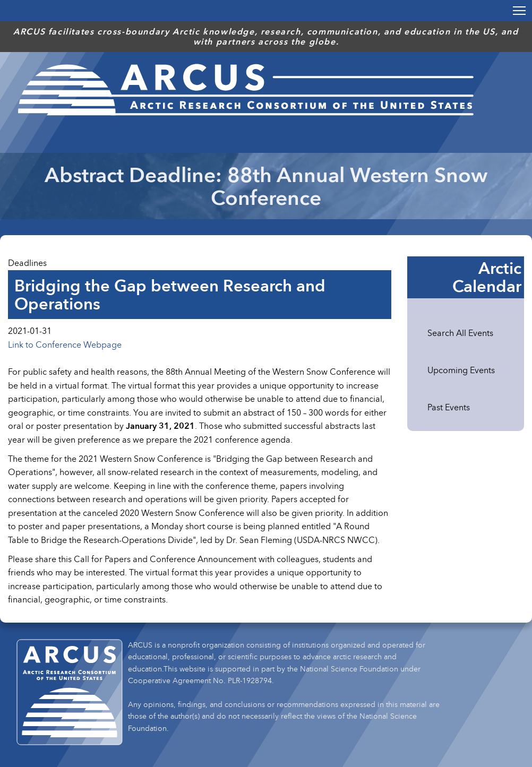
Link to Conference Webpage (65, 344)
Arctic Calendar (487, 277)
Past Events (449, 407)
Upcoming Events (461, 370)
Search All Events (460, 333)
